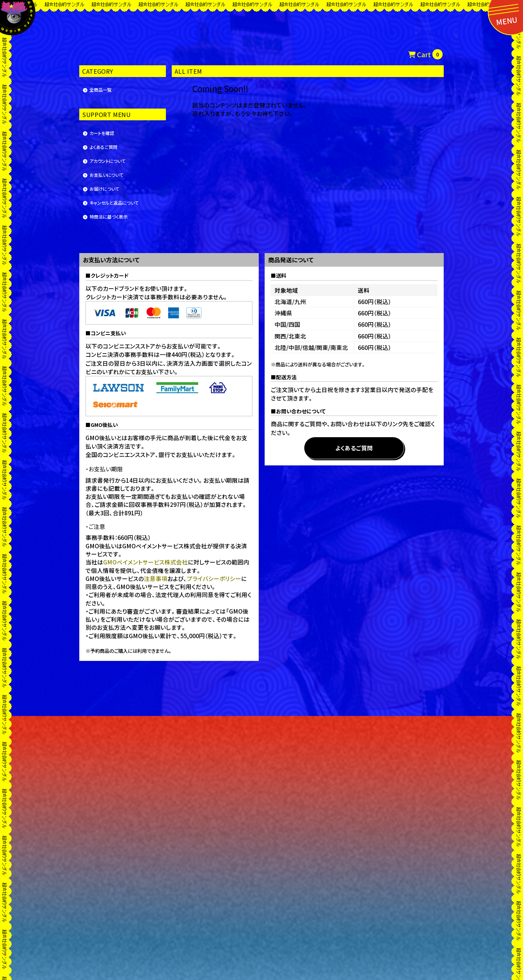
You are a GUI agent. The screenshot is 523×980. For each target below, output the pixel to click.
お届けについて (104, 189)
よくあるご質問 (103, 147)
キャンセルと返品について (114, 203)
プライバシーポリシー (214, 578)
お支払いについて (106, 175)
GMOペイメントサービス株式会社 (146, 562)
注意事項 (156, 578)
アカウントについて (108, 161)
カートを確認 (102, 133)
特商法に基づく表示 (109, 217)
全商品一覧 (101, 90)
